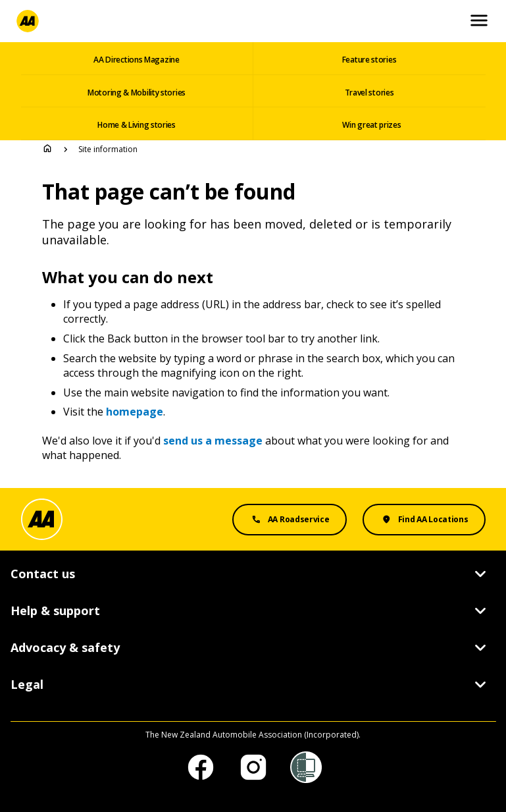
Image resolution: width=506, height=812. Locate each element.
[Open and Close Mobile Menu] (479, 21)
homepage (135, 412)
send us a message (213, 441)
